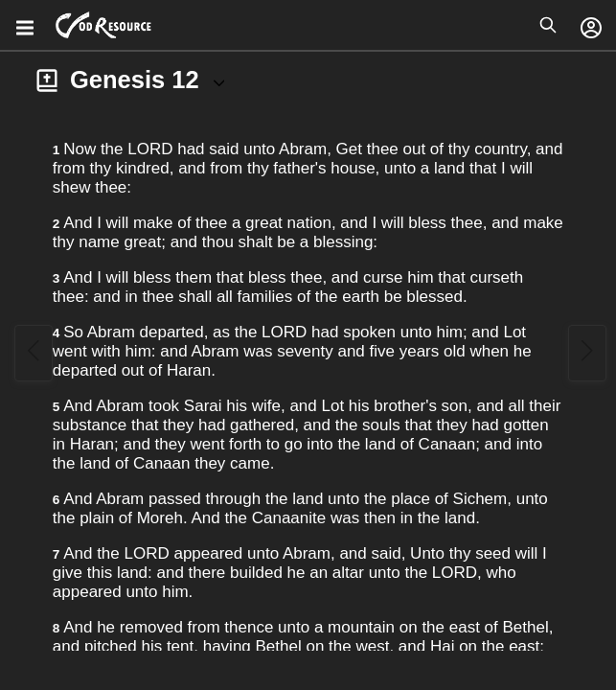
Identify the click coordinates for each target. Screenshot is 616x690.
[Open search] (548, 25)
